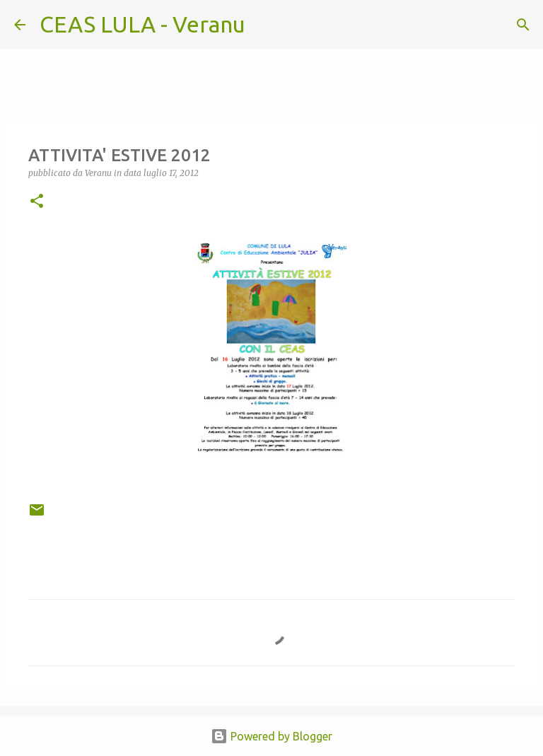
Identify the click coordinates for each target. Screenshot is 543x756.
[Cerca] (265, 25)
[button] (37, 202)
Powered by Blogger (271, 736)
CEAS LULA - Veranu (142, 24)
